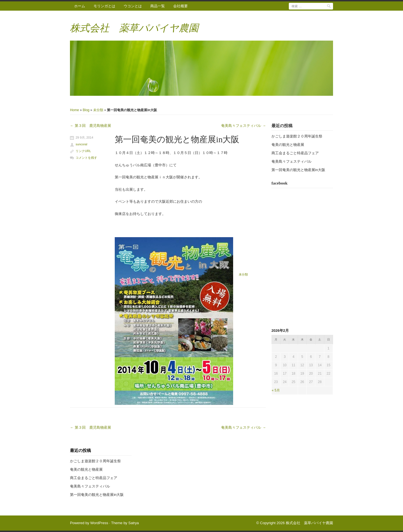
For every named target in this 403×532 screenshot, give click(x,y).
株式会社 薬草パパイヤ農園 (134, 28)
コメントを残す (86, 158)
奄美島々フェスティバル (243, 126)
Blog (86, 110)
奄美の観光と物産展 (288, 145)
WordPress (99, 523)
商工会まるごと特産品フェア (295, 153)
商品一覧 (158, 6)
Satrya (133, 523)
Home (74, 110)
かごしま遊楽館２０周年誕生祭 (297, 136)
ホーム (80, 6)
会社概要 (181, 6)
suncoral (81, 144)
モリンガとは (104, 6)
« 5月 (276, 390)
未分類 (98, 110)
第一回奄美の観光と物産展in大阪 (177, 139)
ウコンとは (133, 6)
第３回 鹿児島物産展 (91, 126)
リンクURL (83, 151)
